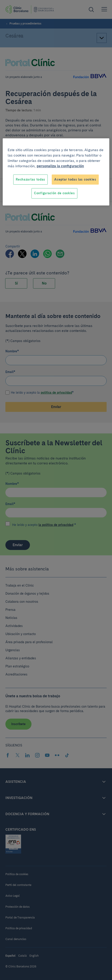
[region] (56, 172)
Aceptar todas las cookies (75, 179)
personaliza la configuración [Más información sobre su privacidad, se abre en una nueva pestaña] (60, 166)
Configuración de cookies (54, 193)
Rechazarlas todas (30, 179)
